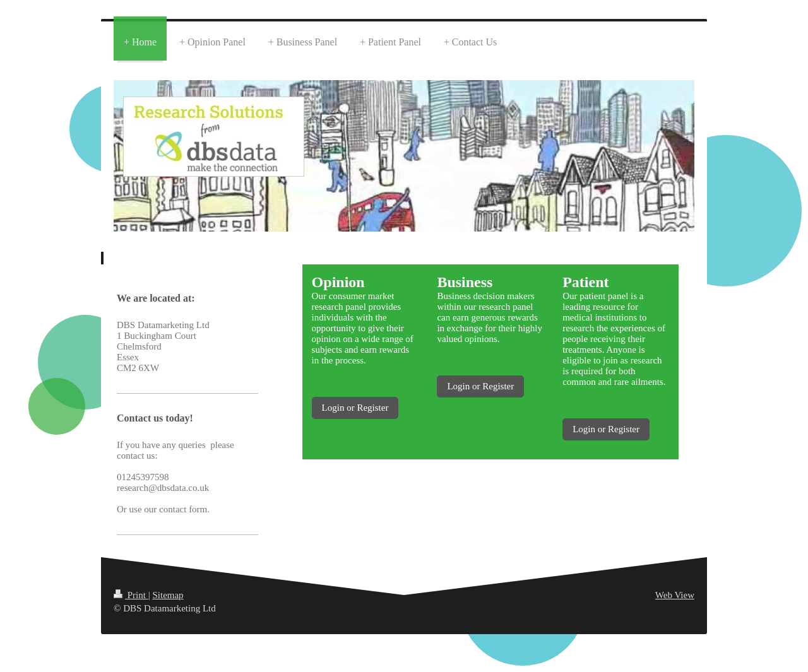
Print (131, 595)
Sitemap (168, 595)
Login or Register (355, 408)
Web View (675, 595)
